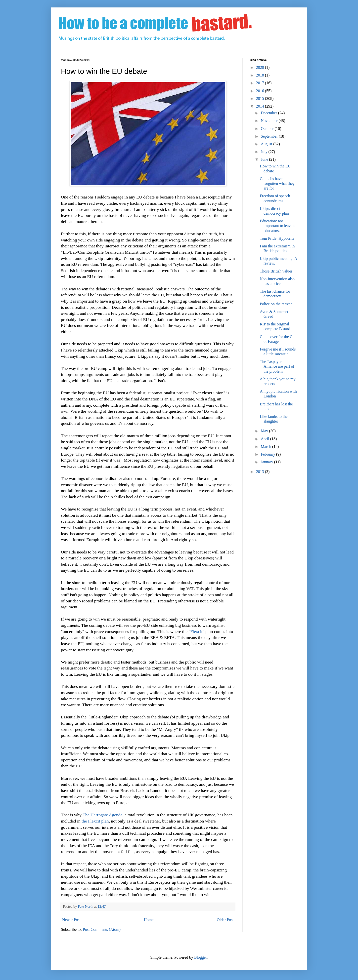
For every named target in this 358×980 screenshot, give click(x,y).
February (268, 454)
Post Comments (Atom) (102, 929)
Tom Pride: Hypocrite (277, 238)
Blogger (201, 957)
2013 (261, 472)
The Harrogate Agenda (102, 815)
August (267, 144)
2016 (261, 91)
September (270, 136)
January (268, 462)
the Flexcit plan (95, 821)
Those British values (276, 271)
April (266, 439)
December (269, 113)
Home (149, 920)
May (265, 431)
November (270, 121)
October (268, 129)
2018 (261, 75)
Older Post (225, 920)
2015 (261, 98)
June (265, 159)
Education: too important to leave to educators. (278, 226)
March (267, 447)
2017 (261, 83)
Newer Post (71, 920)
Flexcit (197, 631)
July (265, 152)
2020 (261, 67)
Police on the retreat (276, 304)
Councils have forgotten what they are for (277, 183)
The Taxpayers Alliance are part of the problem (277, 366)
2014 (261, 106)
